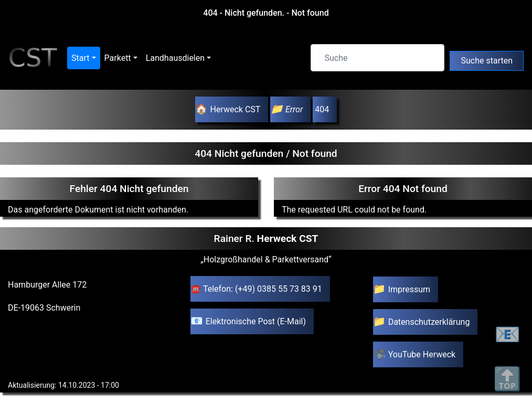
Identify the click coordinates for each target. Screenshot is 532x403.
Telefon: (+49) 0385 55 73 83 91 (263, 289)
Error (294, 109)
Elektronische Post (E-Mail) (256, 321)
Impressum (409, 289)
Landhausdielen (175, 58)
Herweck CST (235, 109)
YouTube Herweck (422, 354)
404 (321, 109)
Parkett (118, 58)
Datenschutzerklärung (429, 322)
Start (80, 58)
